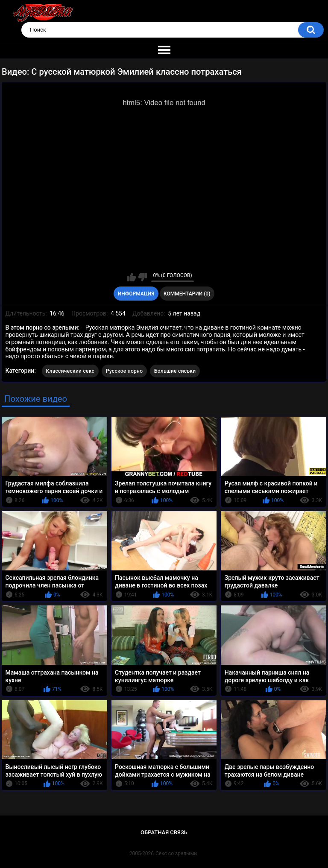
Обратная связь (164, 832)
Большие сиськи (175, 371)
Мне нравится (131, 277)
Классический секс (70, 371)
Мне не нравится (142, 277)
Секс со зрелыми (176, 853)
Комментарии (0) (187, 294)
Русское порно (124, 371)
